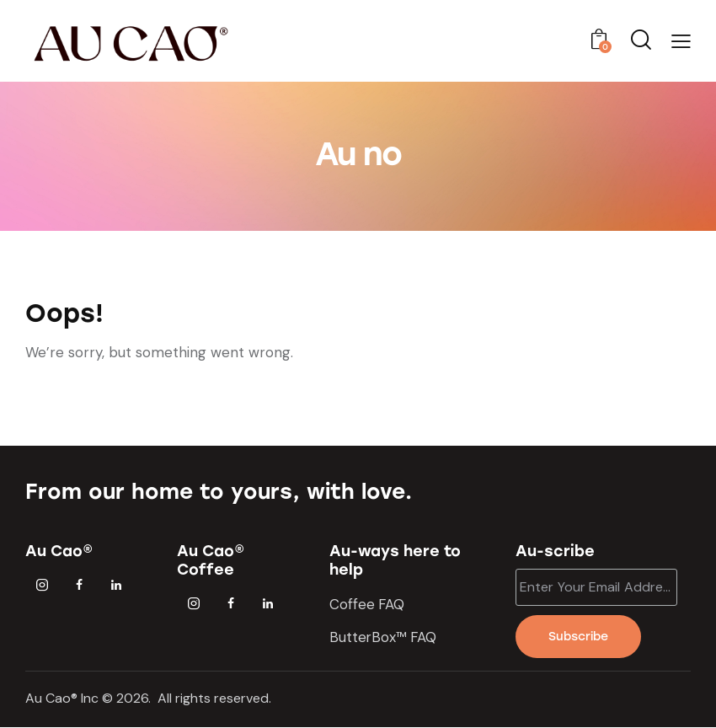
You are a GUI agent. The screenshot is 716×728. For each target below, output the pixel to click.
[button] (681, 41)
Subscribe (579, 637)
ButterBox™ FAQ (384, 637)
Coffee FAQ (368, 604)
